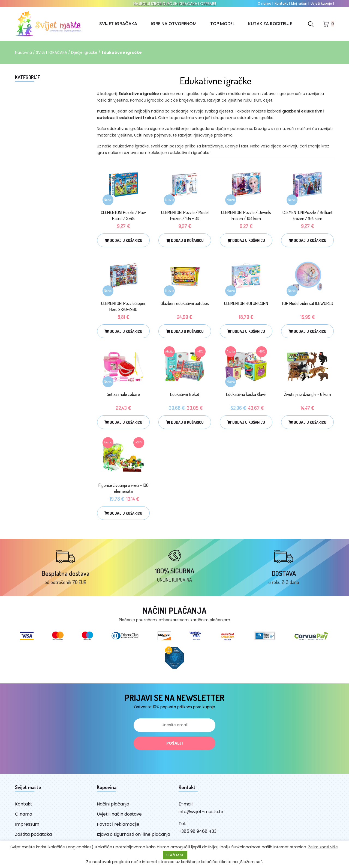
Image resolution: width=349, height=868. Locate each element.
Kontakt (282, 3)
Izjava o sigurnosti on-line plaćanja (133, 837)
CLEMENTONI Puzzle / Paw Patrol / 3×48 (123, 215)
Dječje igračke (85, 52)
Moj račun (300, 3)
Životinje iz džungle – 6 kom (308, 394)
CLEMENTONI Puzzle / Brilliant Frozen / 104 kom (308, 215)
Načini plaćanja (113, 806)
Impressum (27, 827)
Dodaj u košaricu (123, 240)
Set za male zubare (123, 394)
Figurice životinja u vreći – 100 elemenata (124, 488)
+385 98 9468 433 (198, 834)
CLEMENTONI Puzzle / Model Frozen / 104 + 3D (185, 215)
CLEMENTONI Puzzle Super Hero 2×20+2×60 (123, 306)
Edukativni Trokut (185, 394)
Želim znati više (323, 847)
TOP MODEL (222, 24)
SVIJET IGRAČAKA (118, 24)
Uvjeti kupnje (322, 3)
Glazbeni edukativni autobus (185, 303)
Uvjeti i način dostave (119, 817)
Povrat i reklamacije (118, 827)
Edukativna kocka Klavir (246, 394)
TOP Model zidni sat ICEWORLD (307, 303)
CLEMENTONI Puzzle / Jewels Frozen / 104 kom (246, 215)
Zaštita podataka (33, 837)
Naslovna (24, 52)
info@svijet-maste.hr (201, 814)
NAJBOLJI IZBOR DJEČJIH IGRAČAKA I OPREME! (175, 4)
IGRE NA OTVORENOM (174, 24)
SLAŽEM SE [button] (175, 855)
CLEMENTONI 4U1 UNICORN (246, 303)
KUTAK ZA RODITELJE (270, 24)
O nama (265, 3)
